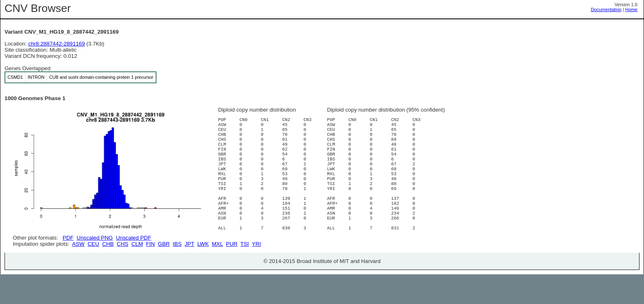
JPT (190, 273)
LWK (203, 273)
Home (631, 9)
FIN (150, 273)
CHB (108, 273)
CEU (93, 273)
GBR (164, 273)
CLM (137, 273)
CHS (122, 273)
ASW (78, 273)
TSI (245, 273)
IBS (177, 273)
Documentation (606, 9)
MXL (217, 273)
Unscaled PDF (133, 238)
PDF (68, 238)
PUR (232, 273)
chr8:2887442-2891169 (57, 44)
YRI (256, 273)
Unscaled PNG (95, 238)
